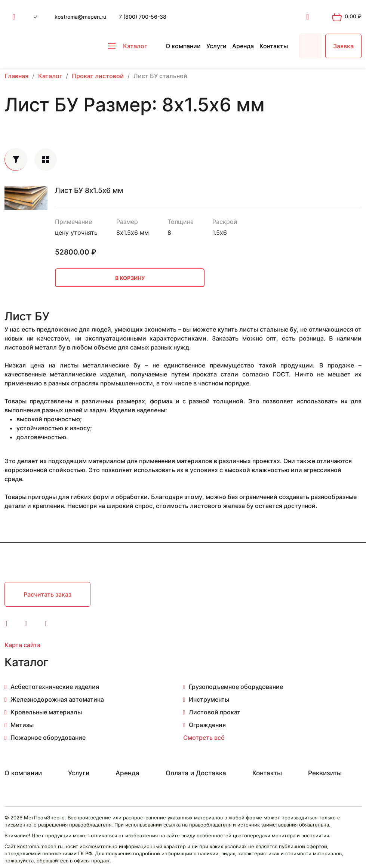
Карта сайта (22, 645)
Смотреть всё (204, 738)
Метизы (22, 725)
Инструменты (209, 699)
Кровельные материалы (46, 712)
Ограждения (207, 725)
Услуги (216, 46)
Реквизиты (325, 773)
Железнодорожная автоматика (57, 699)
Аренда (243, 46)
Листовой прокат (215, 712)
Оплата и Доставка (196, 773)
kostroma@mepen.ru (80, 17)
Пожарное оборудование (48, 738)
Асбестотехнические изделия (55, 687)
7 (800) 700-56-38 (143, 17)
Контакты (274, 46)
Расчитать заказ (47, 594)
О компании (183, 46)
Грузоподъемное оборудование (236, 687)
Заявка (343, 46)
